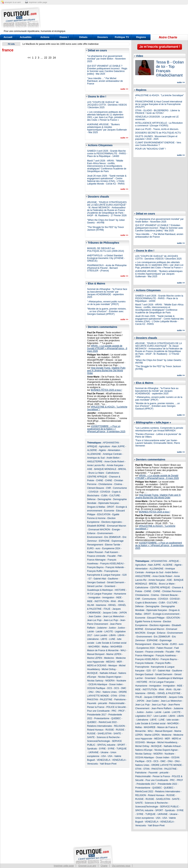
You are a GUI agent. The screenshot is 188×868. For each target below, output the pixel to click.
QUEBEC (116, 718)
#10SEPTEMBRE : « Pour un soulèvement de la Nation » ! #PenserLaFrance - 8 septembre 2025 (106, 429)
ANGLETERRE (95, 462)
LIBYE (104, 639)
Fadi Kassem (111, 552)
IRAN (121, 601)
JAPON (123, 613)
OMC (124, 688)
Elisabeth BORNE (96, 526)
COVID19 (93, 492)
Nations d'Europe (144, 750)
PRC (114, 711)
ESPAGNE (104, 541)
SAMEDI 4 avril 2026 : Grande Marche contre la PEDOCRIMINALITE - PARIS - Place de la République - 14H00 (107, 154)
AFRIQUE (92, 446)
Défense (91, 499)
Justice (112, 628)
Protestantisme (102, 718)
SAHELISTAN (104, 734)
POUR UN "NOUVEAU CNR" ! (151, 149)
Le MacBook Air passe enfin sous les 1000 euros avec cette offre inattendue (61, 44)
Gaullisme (113, 579)
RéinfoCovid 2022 (108, 722)
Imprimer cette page (64, 866)
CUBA (104, 496)
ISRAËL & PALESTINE (169, 693)
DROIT (111, 507)
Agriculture (104, 446)
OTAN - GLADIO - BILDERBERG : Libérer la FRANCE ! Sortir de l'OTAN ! (158, 112)
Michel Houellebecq (167, 742)
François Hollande (115, 567)
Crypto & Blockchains (146, 603)
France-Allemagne (96, 560)
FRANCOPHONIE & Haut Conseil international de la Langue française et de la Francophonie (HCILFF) (159, 104)
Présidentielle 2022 (167, 784)
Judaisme (102, 628)
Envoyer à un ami (87, 866)
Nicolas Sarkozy (95, 681)
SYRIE (102, 749)
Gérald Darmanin (115, 582)
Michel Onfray (109, 669)
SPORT (121, 745)
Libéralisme (93, 639)
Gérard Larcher (95, 586)
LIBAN (112, 635)
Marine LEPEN (114, 654)
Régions (141, 37)
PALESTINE (106, 700)
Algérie (102, 450)
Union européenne (145, 818)
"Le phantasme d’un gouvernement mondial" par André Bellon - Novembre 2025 (106, 59)
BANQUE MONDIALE (105, 469)
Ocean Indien (116, 684)
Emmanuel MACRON (99, 530)
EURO (90, 548)
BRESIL (122, 469)
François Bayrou (95, 567)
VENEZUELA (103, 760)
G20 (125, 575)
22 (46, 58)
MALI (123, 650)
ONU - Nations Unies (106, 692)
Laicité (99, 632)
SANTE (117, 734)
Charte (104, 866)
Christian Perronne (172, 591)
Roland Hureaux (95, 730)
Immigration (94, 598)
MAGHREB (116, 647)
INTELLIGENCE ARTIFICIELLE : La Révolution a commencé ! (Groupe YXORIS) (159, 124)
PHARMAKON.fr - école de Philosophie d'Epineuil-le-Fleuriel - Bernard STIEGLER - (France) (107, 268)
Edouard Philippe (156, 618)
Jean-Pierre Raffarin (161, 708)
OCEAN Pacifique (96, 688)
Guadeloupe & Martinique (100, 590)
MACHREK (94, 647)
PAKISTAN (93, 700)
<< (29, 58)
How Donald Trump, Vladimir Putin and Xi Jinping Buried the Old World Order (106, 371)
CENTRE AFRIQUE (97, 477)
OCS (110, 688)
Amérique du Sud (96, 458)
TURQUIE (122, 749)
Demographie (104, 499)
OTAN (114, 696)
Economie (109, 511)
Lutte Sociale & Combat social (111, 643)
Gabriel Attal (100, 579)
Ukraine (104, 752)
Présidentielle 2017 (97, 715)
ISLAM (91, 605)
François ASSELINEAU (112, 564)
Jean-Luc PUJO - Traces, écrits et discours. (157, 129)
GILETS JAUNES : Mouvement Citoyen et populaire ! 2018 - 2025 (156, 138)
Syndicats (92, 749)
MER (119, 662)
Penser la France (96, 707)
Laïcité (90, 632)
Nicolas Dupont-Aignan (110, 677)
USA (104, 756)
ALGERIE (92, 450)
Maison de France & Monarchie (103, 650)
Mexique (113, 666)
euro (98, 548)
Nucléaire (121, 681)
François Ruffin (95, 571)
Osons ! (64, 37)
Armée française (115, 465)
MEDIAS (110, 662)
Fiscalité (111, 556)
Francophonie (111, 571)
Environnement (105, 533)
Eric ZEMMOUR (112, 537)
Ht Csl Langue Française (100, 594)
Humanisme (120, 594)
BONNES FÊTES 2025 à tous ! (106, 390)
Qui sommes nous (121, 866)
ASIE (90, 469)
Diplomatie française (109, 503)
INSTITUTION (102, 601)
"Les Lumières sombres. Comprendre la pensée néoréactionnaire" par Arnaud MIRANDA (159, 429)
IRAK (113, 601)
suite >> (124, 89)
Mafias (105, 647)
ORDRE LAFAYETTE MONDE (167, 765)
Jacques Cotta (110, 613)
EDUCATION (104, 514)
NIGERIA (110, 681)
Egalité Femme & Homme (148, 622)
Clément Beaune (96, 488)
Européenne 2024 (111, 548)
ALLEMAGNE (94, 454)
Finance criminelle (96, 556)
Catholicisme (112, 473)
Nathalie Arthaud (108, 673)
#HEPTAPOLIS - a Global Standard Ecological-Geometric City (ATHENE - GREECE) (106, 258)
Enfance (91, 533)
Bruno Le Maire (96, 473)
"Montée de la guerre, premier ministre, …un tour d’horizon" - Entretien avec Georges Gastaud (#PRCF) (107, 311)
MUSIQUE (92, 673)
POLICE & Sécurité (116, 707)
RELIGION (119, 726)
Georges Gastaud (96, 582)
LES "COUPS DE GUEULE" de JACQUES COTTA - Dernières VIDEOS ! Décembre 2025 (107, 105)
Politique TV (122, 37)
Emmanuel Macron (117, 526)
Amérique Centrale (112, 454)
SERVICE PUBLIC (169, 807)
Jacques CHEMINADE (155, 697)
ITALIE (107, 609)
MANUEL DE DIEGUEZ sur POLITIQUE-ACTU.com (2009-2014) (106, 250)
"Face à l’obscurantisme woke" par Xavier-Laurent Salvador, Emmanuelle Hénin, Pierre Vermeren (158, 443)
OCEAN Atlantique (98, 684)
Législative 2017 (143, 716)
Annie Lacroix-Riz (96, 465)
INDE (119, 598)
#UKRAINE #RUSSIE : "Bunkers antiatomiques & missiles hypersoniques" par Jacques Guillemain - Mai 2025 (107, 128)
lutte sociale (173, 720)
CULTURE (115, 496)
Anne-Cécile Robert (114, 462)
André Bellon (113, 458)
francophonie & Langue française (104, 575)
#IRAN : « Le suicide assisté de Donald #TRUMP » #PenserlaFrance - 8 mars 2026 (107, 348)
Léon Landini (101, 635)
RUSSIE (110, 730)
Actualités (26, 37)
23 (50, 58)
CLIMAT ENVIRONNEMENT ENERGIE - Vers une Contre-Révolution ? (158, 144)
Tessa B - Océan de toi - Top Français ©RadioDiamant (170, 69)
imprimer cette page (38, 2)
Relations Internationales (100, 726)
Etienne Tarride (113, 545)
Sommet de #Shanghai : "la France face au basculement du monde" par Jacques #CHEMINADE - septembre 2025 (107, 293)
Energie (116, 530)
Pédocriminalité (117, 703)
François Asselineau (166, 656)
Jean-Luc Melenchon (114, 616)
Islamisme (101, 605)
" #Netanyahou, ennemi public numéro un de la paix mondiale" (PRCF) (106, 303)
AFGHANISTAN (111, 443)
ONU (91, 692)
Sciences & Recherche (108, 737)
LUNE (112, 639)
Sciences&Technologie (99, 741)
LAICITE (109, 632)
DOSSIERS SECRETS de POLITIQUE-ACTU (158, 133)
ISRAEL (112, 605)
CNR (108, 488)
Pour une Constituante (98, 711)
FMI (120, 556)
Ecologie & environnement (166, 614)
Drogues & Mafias (96, 507)
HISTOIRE (120, 590)
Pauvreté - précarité (97, 703)
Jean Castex (95, 616)
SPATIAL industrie (106, 745)
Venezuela (92, 764)
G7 (90, 579)
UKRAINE (93, 752)
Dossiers (103, 37)
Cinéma (118, 484)
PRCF (122, 711)
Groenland (110, 586)
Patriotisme (120, 700)
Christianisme (105, 484)
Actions (45, 37)
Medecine (109, 658)
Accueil (8, 37)
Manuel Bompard (96, 654)
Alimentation (114, 450)
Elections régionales (112, 522)
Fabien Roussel (95, 552)
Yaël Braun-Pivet (108, 764)
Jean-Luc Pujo (94, 620)
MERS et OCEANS (97, 666)
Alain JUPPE (118, 446)
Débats (83, 37)
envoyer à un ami (13, 2)
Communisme (120, 488)
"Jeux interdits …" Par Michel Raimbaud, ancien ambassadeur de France (105, 81)
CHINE (99, 480)
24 (54, 58)
